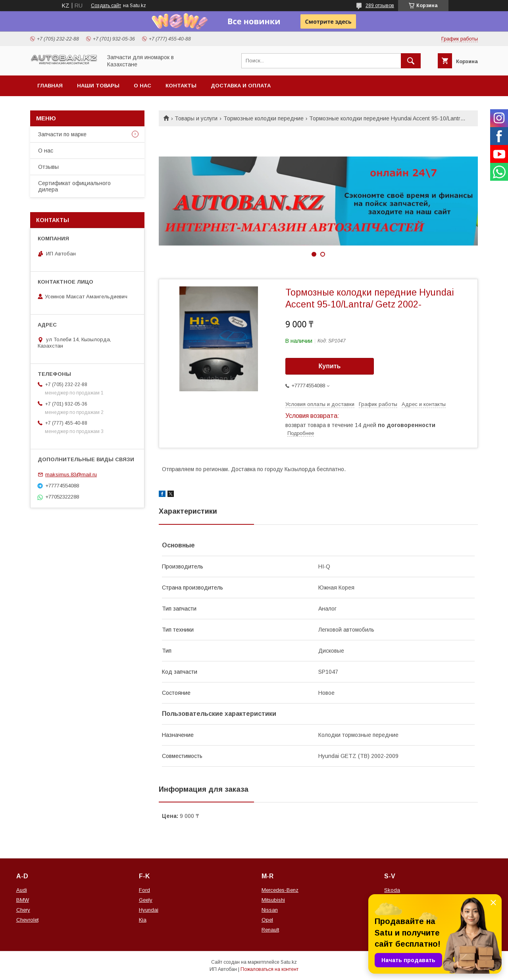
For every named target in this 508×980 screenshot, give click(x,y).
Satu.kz (289, 962)
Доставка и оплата (241, 86)
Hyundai (149, 910)
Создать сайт (106, 6)
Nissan (270, 910)
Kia (143, 920)
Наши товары (98, 86)
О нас (142, 86)
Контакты (181, 86)
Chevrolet (27, 920)
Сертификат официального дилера (74, 186)
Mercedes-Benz (280, 890)
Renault (270, 930)
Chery (23, 910)
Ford (144, 890)
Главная (50, 86)
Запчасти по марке (62, 134)
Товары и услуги (196, 118)
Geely (146, 900)
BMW (23, 900)
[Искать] (411, 61)
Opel (267, 920)
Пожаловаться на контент (269, 969)
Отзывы (48, 167)
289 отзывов (380, 6)
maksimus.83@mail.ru (71, 475)
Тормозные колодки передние (264, 118)
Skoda (392, 890)
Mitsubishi (273, 900)
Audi (22, 890)
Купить (330, 366)
